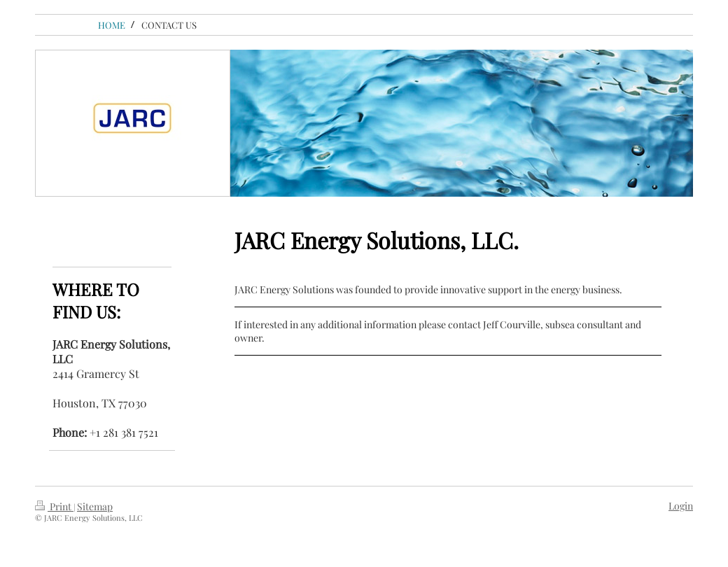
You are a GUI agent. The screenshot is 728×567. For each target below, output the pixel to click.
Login (681, 506)
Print (54, 506)
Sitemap (95, 506)
